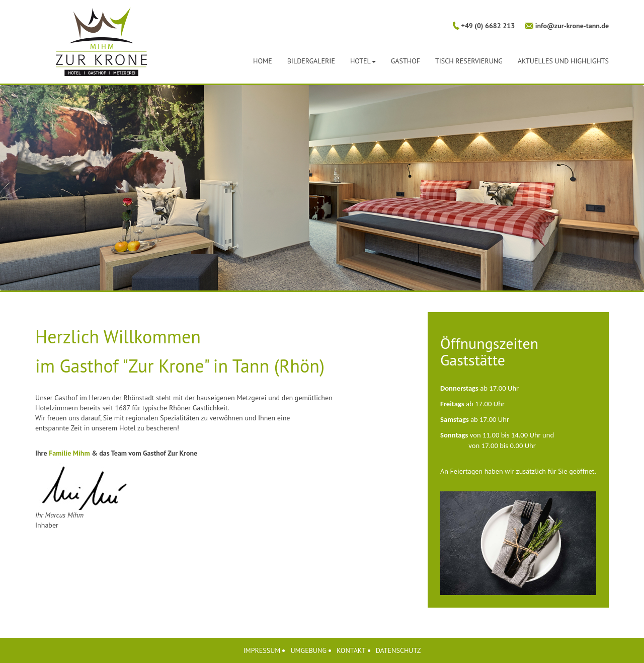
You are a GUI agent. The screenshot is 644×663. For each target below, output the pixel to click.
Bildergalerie (311, 61)
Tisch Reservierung (469, 61)
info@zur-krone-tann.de (571, 26)
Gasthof (406, 61)
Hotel (363, 61)
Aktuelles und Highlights (563, 61)
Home (263, 61)
